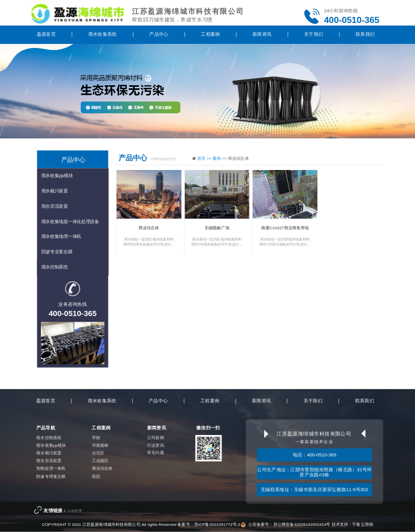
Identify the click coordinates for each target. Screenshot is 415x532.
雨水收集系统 (103, 34)
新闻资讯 (262, 34)
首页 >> (205, 158)
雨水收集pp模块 (57, 176)
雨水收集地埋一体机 (61, 236)
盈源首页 (46, 34)
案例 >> (220, 158)
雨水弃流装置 (55, 206)
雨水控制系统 (55, 267)
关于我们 (314, 34)
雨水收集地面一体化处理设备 (70, 221)
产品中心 (159, 34)
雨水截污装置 (55, 191)
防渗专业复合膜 (57, 252)
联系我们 (365, 34)
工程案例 (210, 34)
